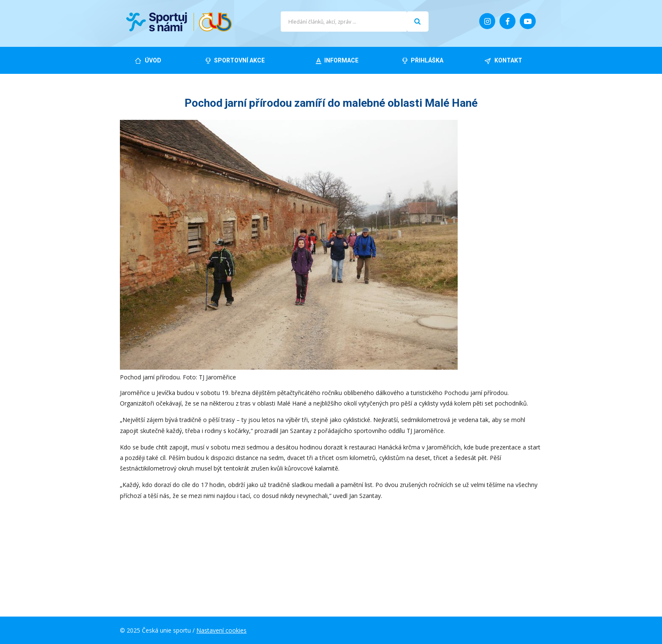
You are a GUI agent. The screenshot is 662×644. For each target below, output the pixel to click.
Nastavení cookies (221, 630)
